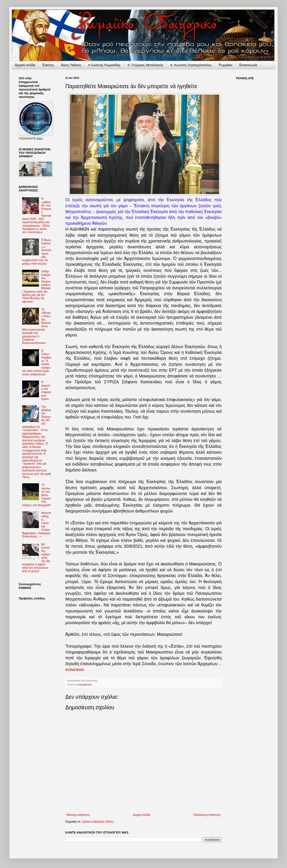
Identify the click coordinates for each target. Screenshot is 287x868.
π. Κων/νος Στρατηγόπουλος (191, 65)
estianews (75, 670)
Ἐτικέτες (48, 65)
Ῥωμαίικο (225, 65)
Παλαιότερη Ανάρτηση (207, 815)
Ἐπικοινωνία (248, 65)
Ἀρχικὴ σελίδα (25, 65)
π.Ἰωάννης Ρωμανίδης (104, 65)
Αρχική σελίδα (142, 815)
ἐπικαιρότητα (84, 685)
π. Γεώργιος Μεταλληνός (145, 65)
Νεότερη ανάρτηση (78, 815)
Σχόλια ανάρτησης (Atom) (98, 822)
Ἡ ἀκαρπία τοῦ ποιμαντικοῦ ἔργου (46, 391)
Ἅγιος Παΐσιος (71, 65)
